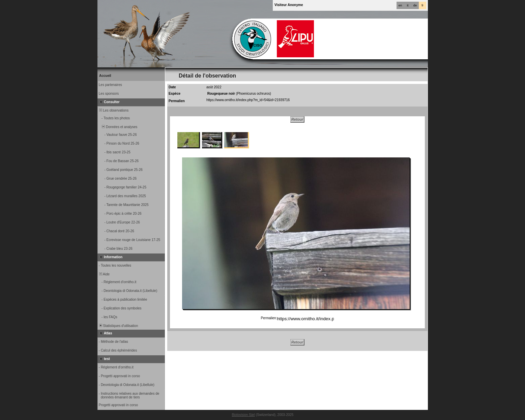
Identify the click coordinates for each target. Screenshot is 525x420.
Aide (104, 274)
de (415, 5)
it (408, 5)
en (400, 5)
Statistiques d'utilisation (118, 326)
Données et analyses (118, 127)
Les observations (113, 110)
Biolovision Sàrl (243, 415)
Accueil (105, 76)
